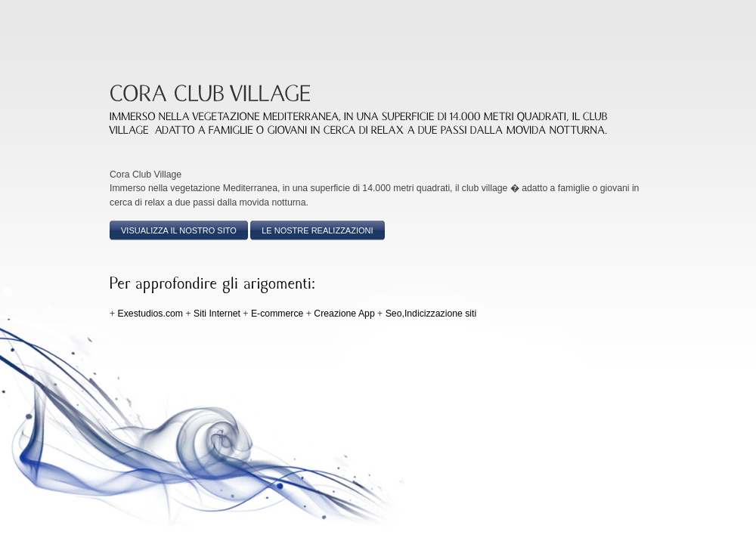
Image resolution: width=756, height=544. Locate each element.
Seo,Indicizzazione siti (431, 314)
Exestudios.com (150, 314)
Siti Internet (217, 314)
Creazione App (344, 314)
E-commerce (277, 314)
